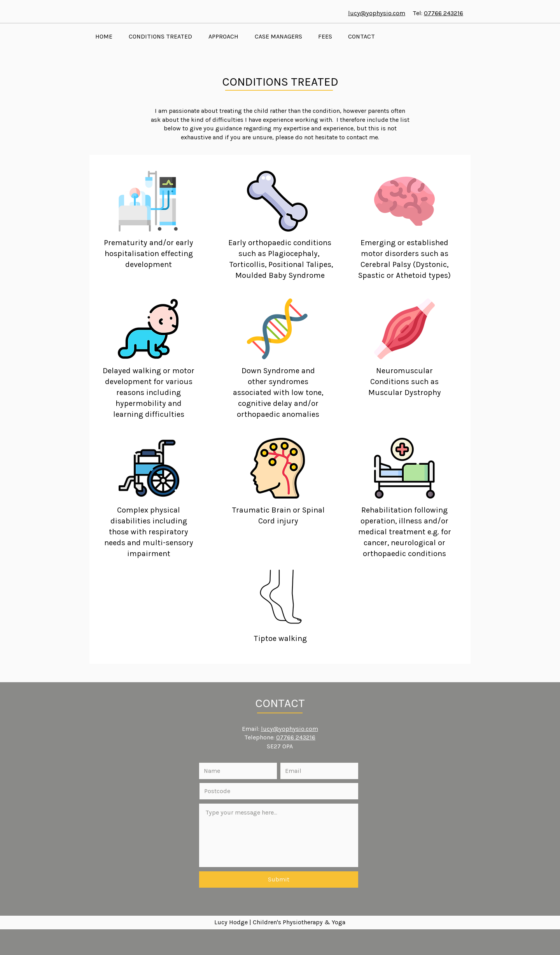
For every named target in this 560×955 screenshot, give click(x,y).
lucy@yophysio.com (377, 13)
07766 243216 (444, 13)
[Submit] (279, 880)
